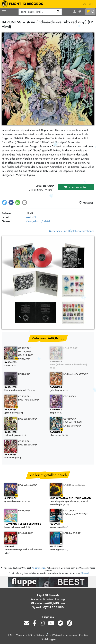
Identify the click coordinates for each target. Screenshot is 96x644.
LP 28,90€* (24, 359)
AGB (31, 635)
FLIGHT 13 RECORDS (23, 4)
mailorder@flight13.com (48, 603)
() (90, 12)
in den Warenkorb (76, 187)
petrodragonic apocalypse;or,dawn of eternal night (71, 501)
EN (91, 4)
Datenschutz (43, 635)
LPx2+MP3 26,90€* (29, 400)
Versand (85, 573)
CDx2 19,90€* (26, 355)
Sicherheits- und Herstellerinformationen (72, 231)
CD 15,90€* (24, 348)
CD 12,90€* (70, 419)
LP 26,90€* (24, 374)
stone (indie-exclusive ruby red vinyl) (71, 363)
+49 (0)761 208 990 (48, 607)
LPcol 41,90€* (26, 533)
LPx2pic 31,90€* (72, 426)
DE (84, 4)
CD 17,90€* (70, 511)
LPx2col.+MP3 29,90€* (76, 374)
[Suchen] (58, 12)
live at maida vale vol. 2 (25, 389)
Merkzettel (86, 203)
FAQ (11, 635)
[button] (4, 202)
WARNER (31, 217)
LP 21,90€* (24, 511)
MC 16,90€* (25, 352)
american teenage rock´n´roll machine (25, 548)
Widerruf (57, 635)
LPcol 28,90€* (71, 348)
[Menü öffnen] (4, 12)
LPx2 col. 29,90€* (28, 419)
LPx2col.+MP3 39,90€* (76, 514)
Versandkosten (39, 568)
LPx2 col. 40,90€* (28, 485)
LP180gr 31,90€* (72, 533)
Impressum (71, 635)
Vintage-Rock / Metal (38, 221)
